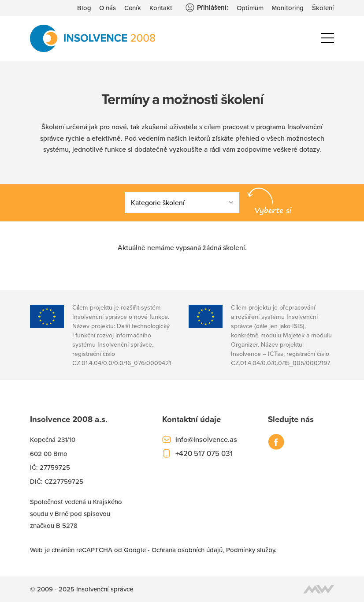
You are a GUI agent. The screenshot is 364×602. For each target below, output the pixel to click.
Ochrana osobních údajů (187, 550)
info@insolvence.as (206, 439)
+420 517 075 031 (204, 453)
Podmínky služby (251, 550)
